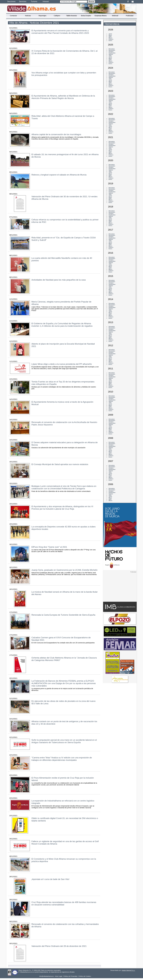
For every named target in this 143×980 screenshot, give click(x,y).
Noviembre (112, 50)
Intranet (46, 2)
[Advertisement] (120, 587)
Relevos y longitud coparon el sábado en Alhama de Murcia (59, 175)
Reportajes (42, 16)
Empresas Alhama (101, 16)
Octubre (111, 52)
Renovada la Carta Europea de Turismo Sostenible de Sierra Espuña (63, 615)
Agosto (111, 54)
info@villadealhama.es (46, 976)
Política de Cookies (85, 976)
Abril (110, 37)
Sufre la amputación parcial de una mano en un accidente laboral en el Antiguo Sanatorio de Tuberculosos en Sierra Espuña (64, 741)
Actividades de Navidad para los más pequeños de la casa (59, 280)
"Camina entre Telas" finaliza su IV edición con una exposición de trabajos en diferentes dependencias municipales (62, 759)
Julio (110, 56)
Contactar (13, 16)
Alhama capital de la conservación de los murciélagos (56, 134)
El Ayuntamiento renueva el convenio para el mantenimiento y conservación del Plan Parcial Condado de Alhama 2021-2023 (60, 32)
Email (133, 2)
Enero (110, 41)
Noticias (28, 16)
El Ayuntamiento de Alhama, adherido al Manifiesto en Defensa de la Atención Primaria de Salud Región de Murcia (63, 97)
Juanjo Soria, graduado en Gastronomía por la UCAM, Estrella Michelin (65, 570)
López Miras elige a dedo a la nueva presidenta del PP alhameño (62, 364)
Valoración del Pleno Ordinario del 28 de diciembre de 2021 (59, 946)
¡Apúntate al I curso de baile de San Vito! (50, 879)
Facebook (128, 2)
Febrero (111, 39)
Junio (110, 34)
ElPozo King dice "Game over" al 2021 (49, 547)
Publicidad (130, 16)
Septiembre (112, 53)
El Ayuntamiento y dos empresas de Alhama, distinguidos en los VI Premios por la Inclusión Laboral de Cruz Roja (62, 508)
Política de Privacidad (70, 976)
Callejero (57, 16)
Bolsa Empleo (86, 16)
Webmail (115, 16)
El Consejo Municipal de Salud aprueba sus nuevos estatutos (60, 464)
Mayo (110, 35)
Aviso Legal (59, 976)
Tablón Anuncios (71, 16)
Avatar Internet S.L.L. (128, 970)
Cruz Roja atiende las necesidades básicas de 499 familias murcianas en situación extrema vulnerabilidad (64, 903)
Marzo (110, 38)
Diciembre (112, 49)
